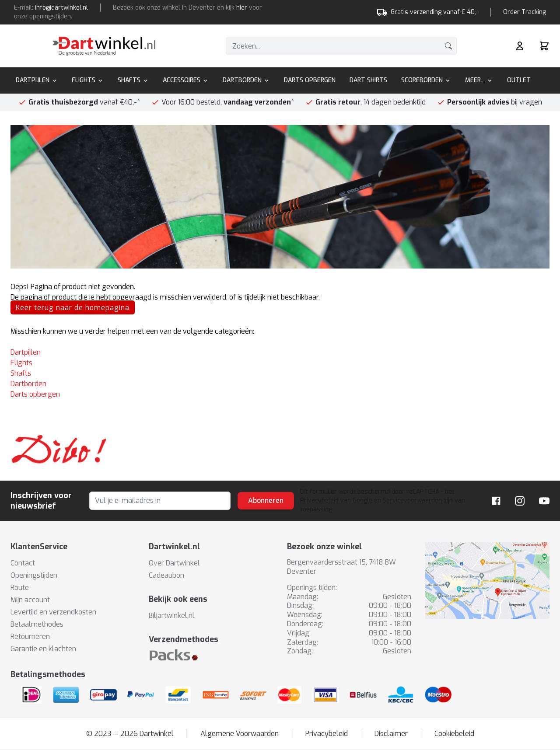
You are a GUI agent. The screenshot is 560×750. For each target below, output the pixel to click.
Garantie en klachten (43, 649)
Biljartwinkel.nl (172, 616)
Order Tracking (525, 12)
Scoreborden (426, 80)
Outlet (519, 80)
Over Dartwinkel (174, 563)
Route (20, 588)
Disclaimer (391, 734)
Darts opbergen (35, 394)
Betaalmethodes (37, 624)
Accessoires (186, 80)
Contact (23, 563)
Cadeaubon (166, 575)
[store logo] (104, 46)
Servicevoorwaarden (412, 501)
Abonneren (266, 501)
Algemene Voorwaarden (240, 734)
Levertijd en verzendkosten (53, 612)
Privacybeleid (327, 734)
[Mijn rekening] (520, 46)
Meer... (479, 80)
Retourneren (30, 637)
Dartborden (246, 80)
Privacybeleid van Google (336, 501)
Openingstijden (34, 575)
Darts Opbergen (310, 80)
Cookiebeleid (454, 734)
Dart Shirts (368, 80)
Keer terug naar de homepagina (73, 308)
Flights (88, 80)
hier (242, 8)
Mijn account (30, 600)
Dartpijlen (37, 80)
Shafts (133, 80)
